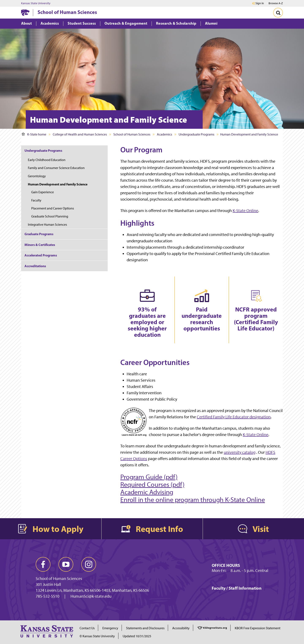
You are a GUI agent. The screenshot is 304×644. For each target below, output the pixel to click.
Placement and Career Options (53, 208)
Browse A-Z (276, 3)
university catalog (240, 452)
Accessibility (181, 628)
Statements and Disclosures (145, 628)
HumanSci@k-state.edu (91, 596)
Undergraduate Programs (196, 134)
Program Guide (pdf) (149, 477)
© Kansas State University (97, 636)
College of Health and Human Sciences (80, 134)
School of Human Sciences (67, 12)
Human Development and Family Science (58, 184)
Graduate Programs (39, 234)
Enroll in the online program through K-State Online (193, 500)
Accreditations (35, 266)
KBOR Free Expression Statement (258, 628)
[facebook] (43, 564)
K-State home (34, 134)
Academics (164, 134)
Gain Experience (43, 192)
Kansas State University (36, 3)
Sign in (260, 3)
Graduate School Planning (50, 216)
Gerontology (37, 176)
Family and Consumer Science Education (56, 168)
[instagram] (89, 564)
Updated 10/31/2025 (137, 636)
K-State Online (245, 211)
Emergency (110, 628)
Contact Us (87, 628)
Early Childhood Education (47, 160)
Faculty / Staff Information (237, 588)
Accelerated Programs (41, 255)
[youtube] (66, 564)
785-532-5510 (47, 596)
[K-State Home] (25, 13)
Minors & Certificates (40, 245)
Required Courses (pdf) (152, 484)
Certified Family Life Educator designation (234, 417)
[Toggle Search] (278, 13)
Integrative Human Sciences (47, 225)
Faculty (36, 200)
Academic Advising (147, 492)
